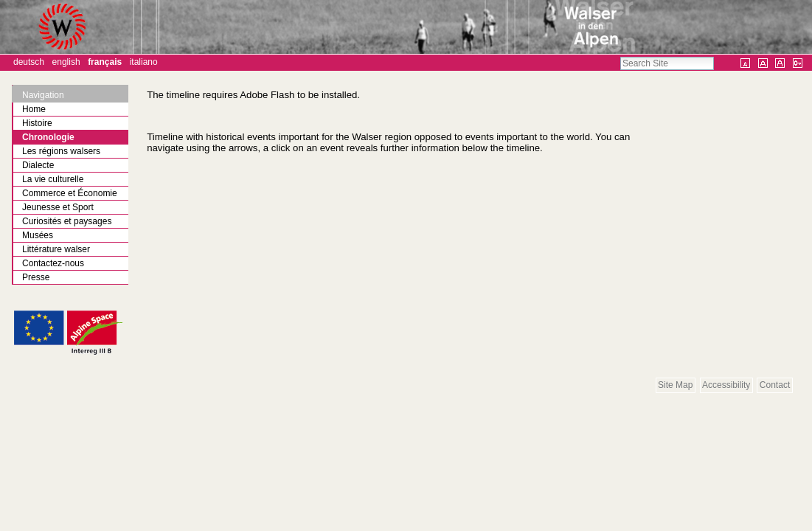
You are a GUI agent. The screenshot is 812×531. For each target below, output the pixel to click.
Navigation (43, 95)
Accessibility (726, 385)
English (66, 62)
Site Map (675, 385)
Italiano (144, 62)
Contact (775, 385)
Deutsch (29, 62)
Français (105, 62)
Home (34, 109)
